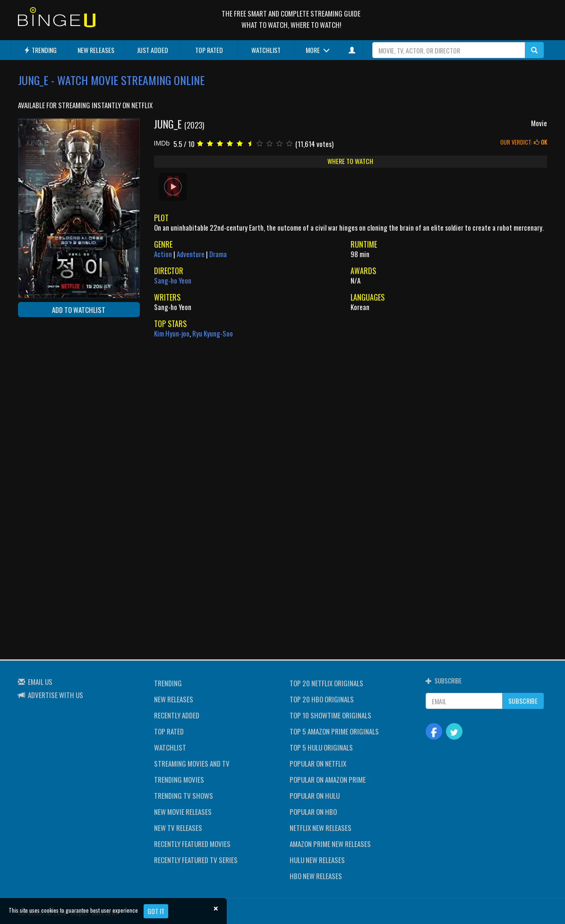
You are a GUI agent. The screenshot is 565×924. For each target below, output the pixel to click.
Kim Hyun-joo (172, 333)
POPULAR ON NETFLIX (318, 763)
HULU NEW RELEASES (317, 860)
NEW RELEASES (96, 50)
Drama (218, 254)
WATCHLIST (266, 50)
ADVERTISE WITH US (56, 695)
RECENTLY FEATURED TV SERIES (196, 860)
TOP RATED (209, 50)
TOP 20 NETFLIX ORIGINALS (326, 683)
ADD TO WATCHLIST (79, 310)
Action (163, 254)
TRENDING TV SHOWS (184, 795)
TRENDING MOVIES (179, 779)
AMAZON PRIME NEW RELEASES (330, 844)
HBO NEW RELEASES (316, 876)
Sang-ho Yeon (173, 280)
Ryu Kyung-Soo (213, 333)
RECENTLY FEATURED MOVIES (192, 844)
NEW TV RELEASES (178, 828)
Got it (156, 911)
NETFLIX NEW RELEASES (321, 828)
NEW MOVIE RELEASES (183, 812)
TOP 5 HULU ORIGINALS (321, 747)
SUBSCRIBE (523, 701)
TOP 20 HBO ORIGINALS (322, 699)
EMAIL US (40, 682)
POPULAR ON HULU (315, 795)
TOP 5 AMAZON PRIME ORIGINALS (334, 731)
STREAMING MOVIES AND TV (192, 763)
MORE (318, 50)
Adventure (191, 254)
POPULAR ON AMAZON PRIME (328, 779)
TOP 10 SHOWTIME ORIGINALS (330, 715)
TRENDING (40, 50)
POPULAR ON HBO (313, 812)
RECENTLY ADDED (177, 715)
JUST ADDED (153, 50)
